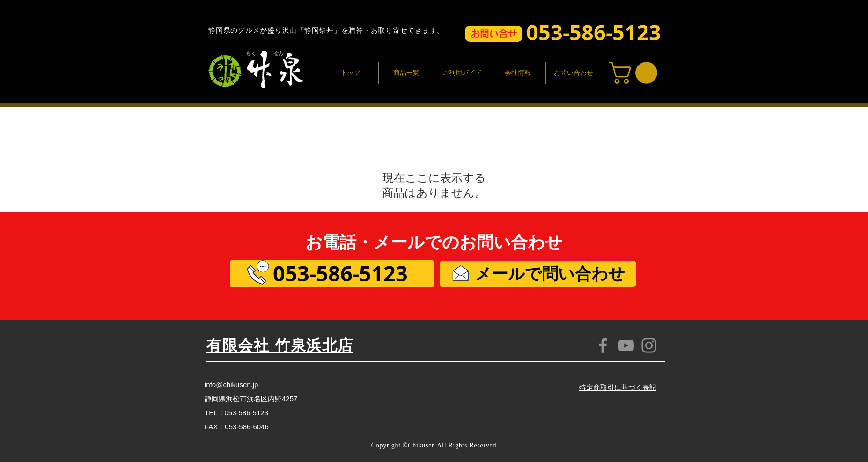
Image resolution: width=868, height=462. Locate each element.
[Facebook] (603, 345)
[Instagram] (649, 345)
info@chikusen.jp (231, 385)
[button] (494, 34)
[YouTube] (626, 345)
